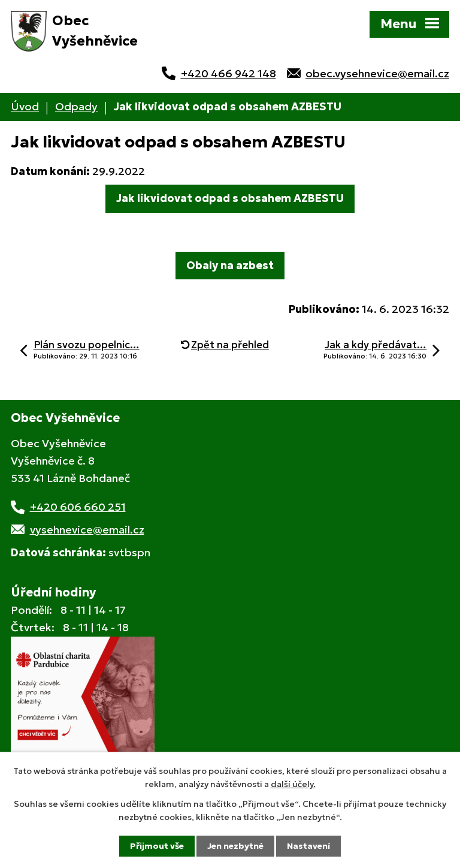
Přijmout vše (157, 846)
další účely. (293, 784)
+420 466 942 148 (229, 73)
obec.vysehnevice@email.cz (377, 73)
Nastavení (308, 846)
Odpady (76, 106)
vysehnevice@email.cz (87, 530)
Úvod (25, 106)
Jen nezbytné (235, 846)
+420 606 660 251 (78, 507)
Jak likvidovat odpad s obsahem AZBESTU (230, 198)
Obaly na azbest (230, 265)
